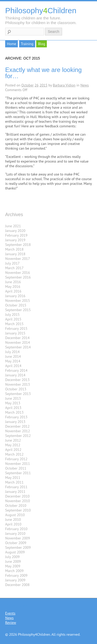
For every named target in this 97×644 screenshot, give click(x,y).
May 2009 (13, 566)
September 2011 (18, 473)
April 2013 (13, 408)
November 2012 (18, 431)
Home (12, 44)
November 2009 (18, 538)
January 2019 (15, 240)
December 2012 (17, 426)
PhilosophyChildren (41, 10)
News (85, 85)
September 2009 (18, 547)
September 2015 (18, 310)
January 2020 (15, 231)
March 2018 (14, 249)
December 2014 (17, 338)
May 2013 (13, 403)
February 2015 (16, 328)
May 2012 (13, 445)
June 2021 (13, 226)
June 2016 (13, 282)
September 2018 (18, 245)
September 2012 (18, 436)
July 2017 (12, 263)
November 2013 (18, 384)
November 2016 (18, 273)
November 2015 (18, 301)
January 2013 (15, 422)
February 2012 (16, 459)
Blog (42, 44)
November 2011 (18, 464)
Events (10, 613)
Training (27, 44)
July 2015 (12, 314)
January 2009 (15, 580)
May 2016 (13, 287)
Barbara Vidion (64, 85)
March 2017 (14, 268)
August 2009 (15, 552)
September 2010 (18, 510)
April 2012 (13, 450)
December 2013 (17, 380)
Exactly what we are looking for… (43, 73)
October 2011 (16, 468)
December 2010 (17, 496)
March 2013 (14, 412)
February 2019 (16, 235)
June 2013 (13, 398)
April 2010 (13, 524)
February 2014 (16, 370)
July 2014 (12, 352)
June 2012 (13, 440)
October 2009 (16, 543)
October (28, 85)
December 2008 (17, 585)
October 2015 (16, 305)
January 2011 (15, 492)
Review (11, 623)
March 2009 (14, 571)
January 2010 (15, 533)
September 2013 (18, 394)
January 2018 (15, 254)
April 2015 (13, 319)
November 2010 (18, 501)
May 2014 (13, 361)
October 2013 (16, 389)
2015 (44, 85)
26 (37, 85)
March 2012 (14, 454)
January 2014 (15, 375)
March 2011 (14, 482)
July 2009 (12, 557)
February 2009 (16, 575)
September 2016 (18, 277)
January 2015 (15, 333)
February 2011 (16, 487)
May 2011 (13, 478)
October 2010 (16, 506)
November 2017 (18, 259)
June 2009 (13, 561)
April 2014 (13, 366)
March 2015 (14, 324)
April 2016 (13, 291)
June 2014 (13, 356)
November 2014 (18, 342)
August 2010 (15, 515)
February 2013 (16, 417)
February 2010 (16, 529)
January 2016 (15, 296)
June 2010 (13, 519)
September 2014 (18, 347)
